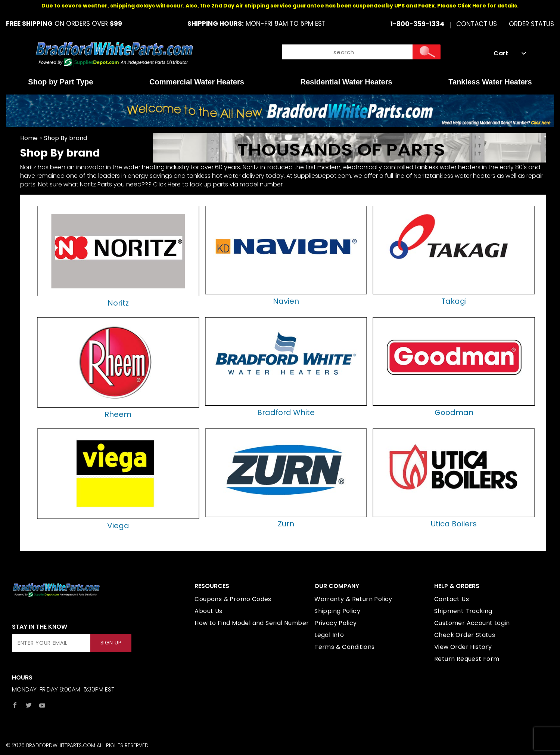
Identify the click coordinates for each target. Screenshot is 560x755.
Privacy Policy (336, 623)
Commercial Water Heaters (197, 82)
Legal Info (329, 635)
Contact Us (477, 24)
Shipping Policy (337, 611)
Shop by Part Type (60, 82)
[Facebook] (15, 705)
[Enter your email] (51, 643)
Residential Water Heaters (346, 82)
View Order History (463, 647)
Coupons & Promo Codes (233, 599)
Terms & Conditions (344, 647)
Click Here (472, 6)
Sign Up (111, 643)
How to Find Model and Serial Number (252, 623)
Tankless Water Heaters (490, 82)
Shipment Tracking (463, 611)
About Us (208, 611)
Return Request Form (467, 659)
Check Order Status (465, 635)
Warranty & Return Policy (353, 599)
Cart (510, 53)
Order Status (531, 24)
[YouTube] (42, 705)
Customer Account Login (472, 623)
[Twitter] (29, 705)
